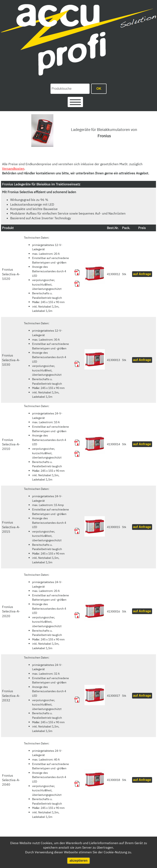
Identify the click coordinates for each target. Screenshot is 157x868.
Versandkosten (13, 168)
